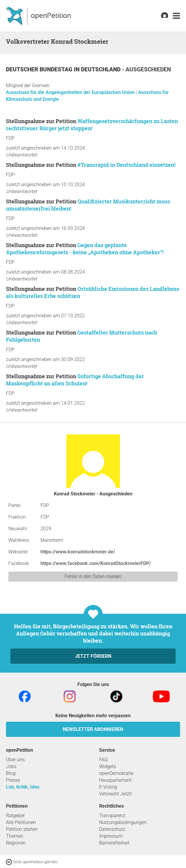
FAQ (103, 760)
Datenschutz (112, 829)
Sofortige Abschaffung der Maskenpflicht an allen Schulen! (75, 380)
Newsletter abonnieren (93, 729)
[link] (176, 16)
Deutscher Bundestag (40, 69)
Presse (13, 780)
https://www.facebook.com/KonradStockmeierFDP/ (96, 563)
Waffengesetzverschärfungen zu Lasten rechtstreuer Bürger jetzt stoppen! (92, 125)
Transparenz (112, 816)
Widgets (108, 766)
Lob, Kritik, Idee (23, 787)
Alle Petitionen (21, 822)
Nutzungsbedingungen (123, 822)
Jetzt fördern (93, 656)
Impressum (111, 836)
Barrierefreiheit (114, 843)
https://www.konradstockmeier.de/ (78, 552)
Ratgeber (15, 816)
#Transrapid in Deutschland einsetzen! (126, 165)
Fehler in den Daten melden (93, 576)
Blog (11, 773)
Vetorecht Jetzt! (115, 794)
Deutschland (101, 69)
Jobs (11, 766)
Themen (15, 836)
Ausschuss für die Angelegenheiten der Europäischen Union (71, 92)
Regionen (16, 843)
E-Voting (108, 787)
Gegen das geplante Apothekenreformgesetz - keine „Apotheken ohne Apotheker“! (85, 249)
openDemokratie (116, 773)
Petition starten (22, 829)
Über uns (15, 760)
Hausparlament (115, 780)
